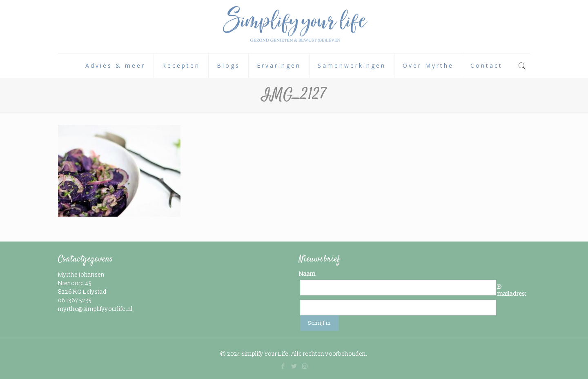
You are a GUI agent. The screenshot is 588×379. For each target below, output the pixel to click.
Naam (307, 274)
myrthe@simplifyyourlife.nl (95, 309)
